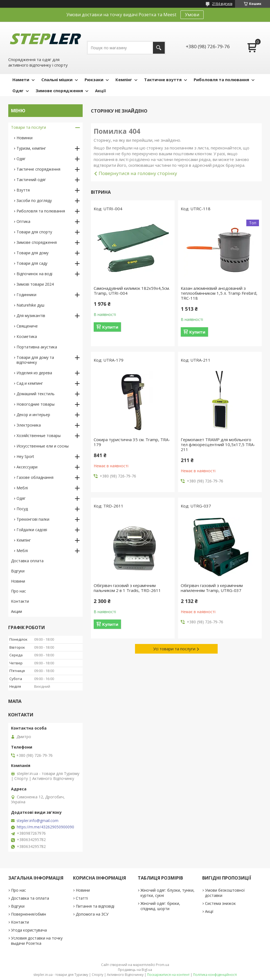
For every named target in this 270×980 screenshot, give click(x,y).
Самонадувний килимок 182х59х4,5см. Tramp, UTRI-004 (132, 291)
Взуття (23, 190)
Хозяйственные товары (39, 436)
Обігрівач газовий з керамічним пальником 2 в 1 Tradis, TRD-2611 (127, 588)
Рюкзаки (94, 80)
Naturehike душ (30, 305)
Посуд (22, 509)
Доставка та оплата (30, 898)
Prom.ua (163, 965)
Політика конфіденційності (215, 975)
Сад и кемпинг (30, 383)
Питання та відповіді (95, 906)
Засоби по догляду (34, 200)
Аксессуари (27, 467)
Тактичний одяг (31, 180)
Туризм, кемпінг (31, 148)
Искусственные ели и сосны (43, 446)
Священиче (27, 326)
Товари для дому (33, 253)
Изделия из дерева (34, 373)
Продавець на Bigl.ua (135, 970)
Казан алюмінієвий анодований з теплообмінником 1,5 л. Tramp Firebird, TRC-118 (219, 293)
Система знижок (220, 903)
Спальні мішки (57, 80)
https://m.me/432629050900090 (45, 827)
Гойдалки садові (32, 530)
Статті (82, 898)
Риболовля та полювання (221, 80)
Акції (100, 91)
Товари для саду (32, 263)
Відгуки (18, 571)
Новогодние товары (36, 404)
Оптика (23, 221)
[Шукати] (159, 48)
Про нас (18, 591)
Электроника (29, 425)
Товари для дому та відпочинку (35, 360)
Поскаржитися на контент (168, 975)
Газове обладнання (35, 477)
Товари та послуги (29, 127)
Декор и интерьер (33, 415)
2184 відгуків (222, 4)
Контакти (20, 601)
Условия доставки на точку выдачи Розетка (37, 941)
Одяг (18, 91)
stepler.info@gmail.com (37, 821)
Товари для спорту (34, 232)
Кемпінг (124, 80)
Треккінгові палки (33, 519)
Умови (192, 15)
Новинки (25, 138)
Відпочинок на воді (34, 274)
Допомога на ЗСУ (92, 914)
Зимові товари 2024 (35, 284)
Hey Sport (25, 456)
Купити (110, 327)
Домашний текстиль (36, 394)
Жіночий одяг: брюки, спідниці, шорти (160, 906)
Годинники (26, 295)
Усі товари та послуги (174, 649)
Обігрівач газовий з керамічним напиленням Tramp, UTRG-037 (212, 588)
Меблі (22, 488)
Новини (18, 581)
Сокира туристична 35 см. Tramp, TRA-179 (132, 442)
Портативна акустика (37, 347)
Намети (21, 80)
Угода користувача (29, 930)
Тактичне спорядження (38, 169)
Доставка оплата (27, 561)
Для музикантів (31, 316)
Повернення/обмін (29, 914)
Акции (17, 611)
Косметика (27, 336)
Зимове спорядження (59, 91)
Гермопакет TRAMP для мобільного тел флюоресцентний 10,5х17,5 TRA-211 (218, 444)
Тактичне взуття (163, 80)
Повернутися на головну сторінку (138, 173)
